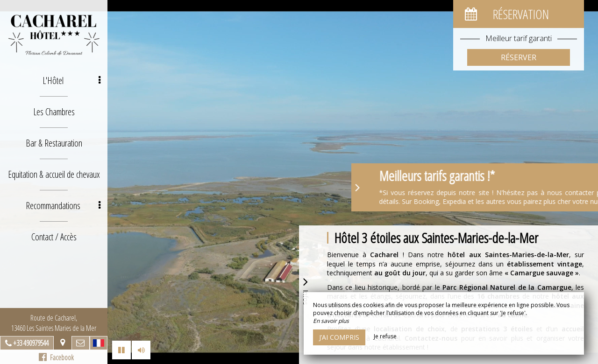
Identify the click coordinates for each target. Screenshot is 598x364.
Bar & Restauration (54, 143)
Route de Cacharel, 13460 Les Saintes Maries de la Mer (54, 323)
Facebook (56, 357)
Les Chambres (54, 112)
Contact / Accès (54, 237)
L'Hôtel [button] (72, 80)
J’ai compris (339, 337)
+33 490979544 (31, 343)
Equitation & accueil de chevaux (54, 174)
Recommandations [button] (63, 206)
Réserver (519, 57)
